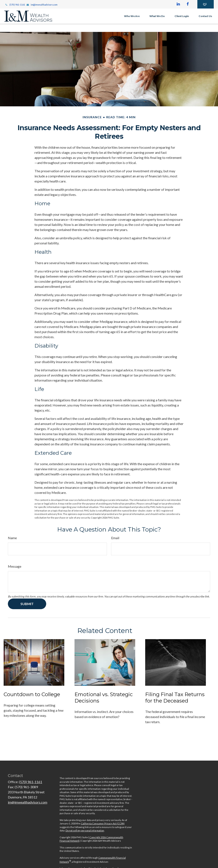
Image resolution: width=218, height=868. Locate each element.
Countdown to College (32, 694)
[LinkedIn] (178, 4)
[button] (132, 16)
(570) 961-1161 (15, 5)
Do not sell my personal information (85, 830)
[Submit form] (27, 604)
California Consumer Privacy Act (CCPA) (103, 823)
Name (12, 538)
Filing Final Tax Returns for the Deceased (175, 698)
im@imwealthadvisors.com (42, 5)
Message (15, 566)
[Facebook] (188, 4)
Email (115, 538)
